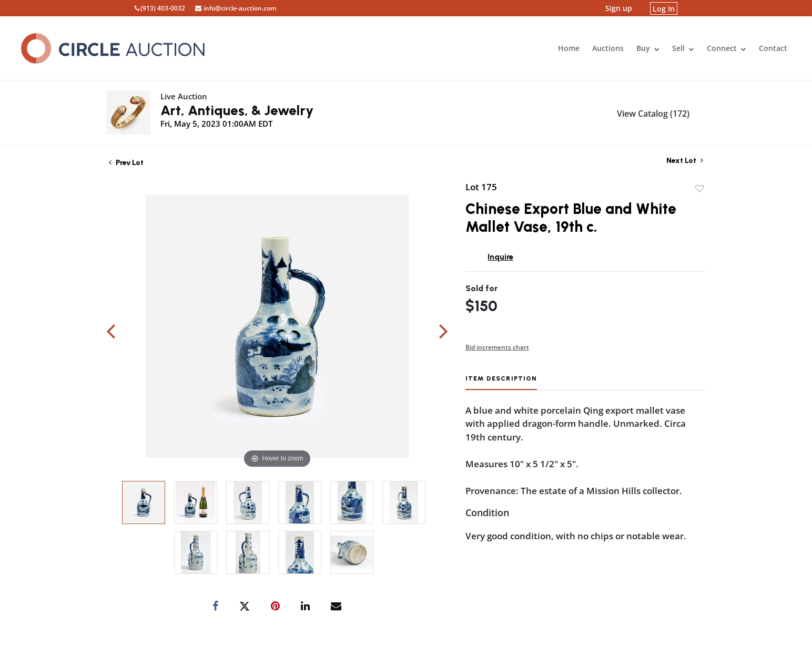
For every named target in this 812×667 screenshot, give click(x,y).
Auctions (608, 48)
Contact (773, 48)
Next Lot (685, 161)
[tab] (501, 382)
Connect (727, 48)
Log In (664, 8)
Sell (683, 48)
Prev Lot (126, 163)
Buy (648, 48)
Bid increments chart (497, 347)
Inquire (500, 257)
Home (569, 48)
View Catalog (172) (653, 114)
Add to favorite (699, 189)
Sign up (619, 8)
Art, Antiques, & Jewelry (237, 110)
